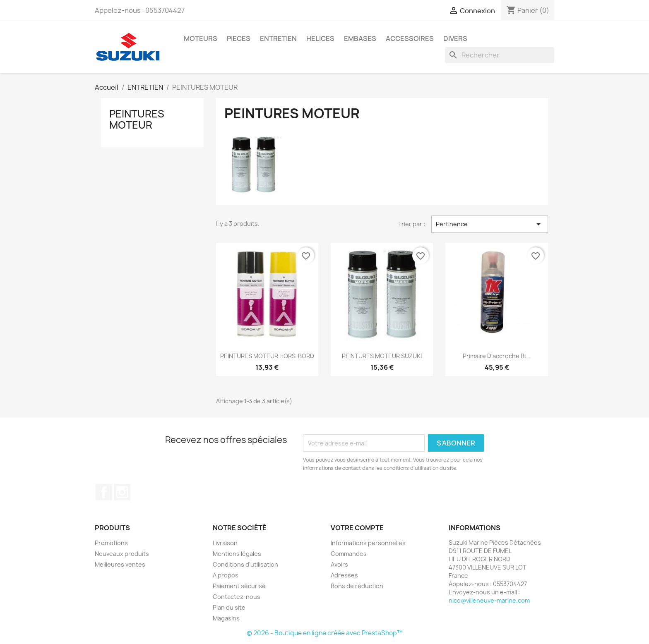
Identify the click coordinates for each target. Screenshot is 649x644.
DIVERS (455, 38)
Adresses (344, 575)
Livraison (225, 543)
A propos (226, 575)
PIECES (239, 38)
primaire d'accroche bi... (497, 356)
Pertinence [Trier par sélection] (490, 224)
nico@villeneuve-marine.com (489, 600)
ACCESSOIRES (410, 38)
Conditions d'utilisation (245, 564)
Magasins (226, 618)
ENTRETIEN (278, 38)
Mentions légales (237, 554)
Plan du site (229, 607)
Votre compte (357, 528)
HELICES (320, 38)
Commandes (349, 554)
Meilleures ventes (120, 564)
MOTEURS (201, 38)
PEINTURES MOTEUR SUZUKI (382, 356)
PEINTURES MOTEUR (137, 119)
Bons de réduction (357, 586)
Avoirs (339, 564)
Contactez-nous (237, 597)
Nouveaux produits (122, 554)
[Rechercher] (500, 55)
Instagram (122, 492)
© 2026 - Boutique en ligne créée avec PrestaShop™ (325, 633)
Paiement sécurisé (239, 586)
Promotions (111, 543)
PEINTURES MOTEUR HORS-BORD (267, 356)
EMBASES (360, 38)
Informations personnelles (368, 543)
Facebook (104, 492)
